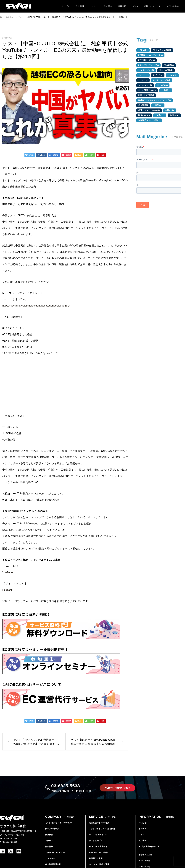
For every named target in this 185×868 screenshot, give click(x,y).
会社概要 (49, 839)
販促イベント (144, 115)
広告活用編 (143, 105)
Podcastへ (8, 590)
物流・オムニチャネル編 (149, 110)
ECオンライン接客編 (162, 50)
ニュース (143, 80)
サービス (66, 6)
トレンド (172, 75)
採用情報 (122, 6)
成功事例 (80, 6)
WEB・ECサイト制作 (98, 857)
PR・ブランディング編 (148, 65)
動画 (166, 90)
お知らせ (143, 827)
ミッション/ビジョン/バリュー (58, 827)
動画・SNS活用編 (146, 95)
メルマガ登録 (144, 865)
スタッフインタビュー (55, 857)
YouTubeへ (9, 572)
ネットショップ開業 (162, 80)
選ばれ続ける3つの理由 (99, 827)
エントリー (50, 863)
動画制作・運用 (96, 863)
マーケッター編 (145, 85)
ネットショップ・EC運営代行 (102, 833)
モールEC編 (162, 85)
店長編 (158, 105)
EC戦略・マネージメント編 (150, 55)
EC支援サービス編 (147, 60)
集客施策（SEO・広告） (149, 120)
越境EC (160, 115)
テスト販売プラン (97, 845)
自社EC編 (170, 110)
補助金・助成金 (145, 859)
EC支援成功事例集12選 (149, 851)
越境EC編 (174, 115)
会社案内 (108, 6)
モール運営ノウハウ (147, 90)
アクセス (49, 845)
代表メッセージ (52, 833)
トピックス (158, 75)
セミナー (94, 6)
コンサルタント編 (146, 70)
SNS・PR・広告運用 (98, 851)
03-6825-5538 (72, 790)
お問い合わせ (173, 6)
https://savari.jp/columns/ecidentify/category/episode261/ (36, 306)
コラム (135, 6)
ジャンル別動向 (166, 70)
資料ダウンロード (152, 6)
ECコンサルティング (98, 839)
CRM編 (143, 50)
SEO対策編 (169, 65)
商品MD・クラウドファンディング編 (155, 100)
